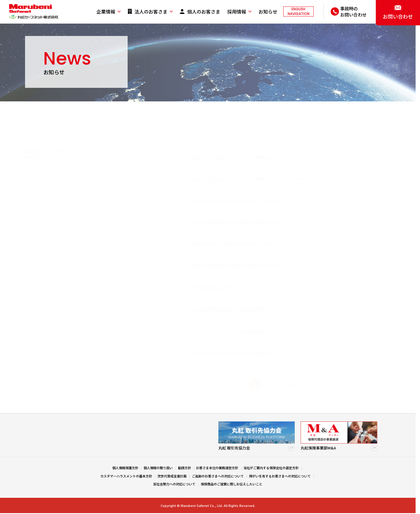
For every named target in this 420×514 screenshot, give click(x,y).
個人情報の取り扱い (158, 468)
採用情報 (237, 12)
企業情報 (106, 12)
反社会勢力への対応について (174, 484)
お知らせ (268, 12)
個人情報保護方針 (125, 468)
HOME (366, 106)
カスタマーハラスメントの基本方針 (126, 476)
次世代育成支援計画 (172, 476)
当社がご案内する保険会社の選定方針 (271, 468)
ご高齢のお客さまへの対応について (218, 476)
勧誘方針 (185, 468)
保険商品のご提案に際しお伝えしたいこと (232, 484)
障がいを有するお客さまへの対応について (280, 476)
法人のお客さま (151, 12)
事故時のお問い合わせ (353, 11)
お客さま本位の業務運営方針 (217, 468)
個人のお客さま (204, 12)
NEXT (292, 365)
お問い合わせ (398, 16)
